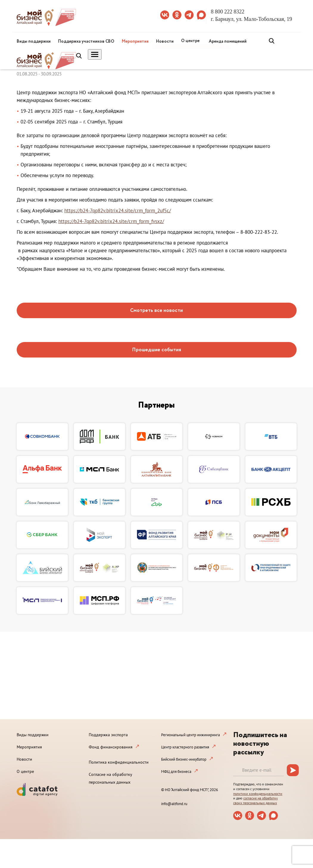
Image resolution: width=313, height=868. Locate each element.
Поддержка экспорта (108, 735)
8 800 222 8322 (228, 12)
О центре (190, 41)
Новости (165, 41)
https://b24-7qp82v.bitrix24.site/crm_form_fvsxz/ (111, 221)
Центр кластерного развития (185, 747)
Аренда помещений (228, 41)
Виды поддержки (34, 41)
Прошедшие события (156, 350)
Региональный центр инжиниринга (190, 735)
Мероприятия (135, 41)
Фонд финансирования (111, 747)
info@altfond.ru (174, 804)
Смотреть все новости (156, 311)
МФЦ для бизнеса (176, 772)
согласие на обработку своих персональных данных (256, 800)
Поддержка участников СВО (86, 41)
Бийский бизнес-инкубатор (184, 759)
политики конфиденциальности (258, 794)
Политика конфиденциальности (119, 762)
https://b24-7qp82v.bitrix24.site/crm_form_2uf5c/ (118, 211)
